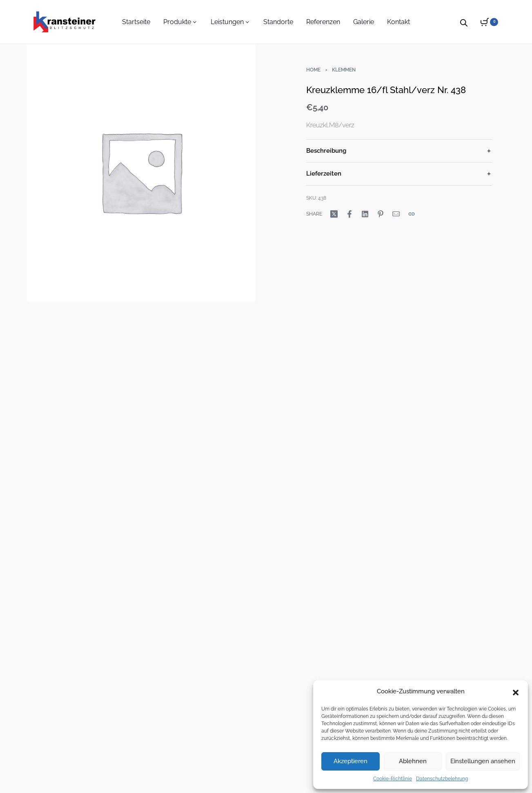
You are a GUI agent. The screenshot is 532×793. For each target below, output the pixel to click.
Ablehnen (413, 761)
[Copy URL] (412, 214)
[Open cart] (489, 22)
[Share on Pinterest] (381, 214)
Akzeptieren (351, 761)
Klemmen (344, 70)
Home (313, 70)
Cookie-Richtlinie (393, 779)
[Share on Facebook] (349, 214)
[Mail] (396, 214)
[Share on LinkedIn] (365, 214)
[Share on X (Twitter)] (334, 214)
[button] (516, 692)
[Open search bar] (464, 22)
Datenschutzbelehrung (442, 779)
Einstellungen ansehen (483, 761)
